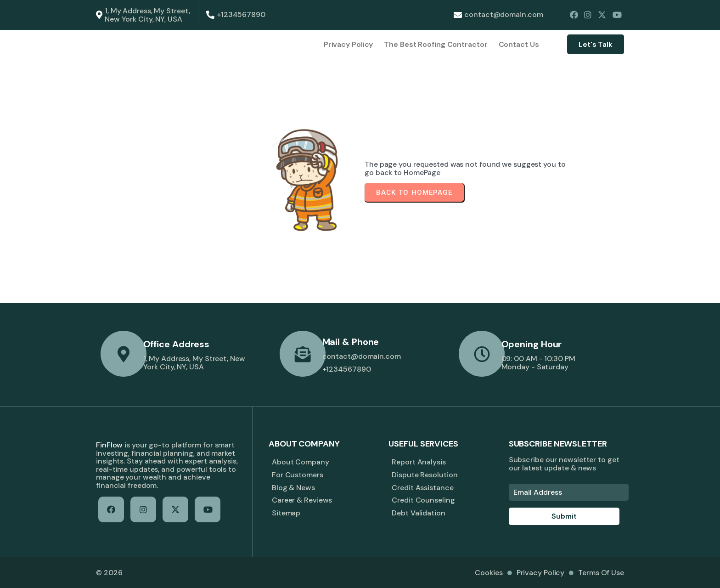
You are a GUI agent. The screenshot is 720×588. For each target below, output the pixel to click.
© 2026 (109, 573)
